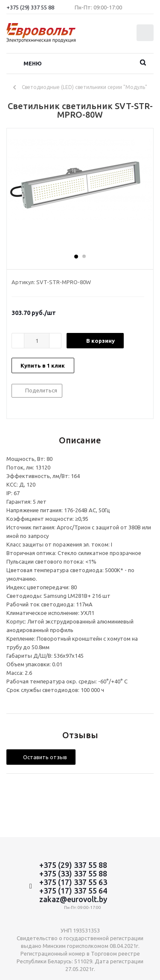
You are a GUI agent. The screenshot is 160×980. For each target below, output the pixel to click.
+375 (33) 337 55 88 (73, 873)
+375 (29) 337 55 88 (30, 7)
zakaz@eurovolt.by (73, 899)
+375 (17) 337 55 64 (73, 891)
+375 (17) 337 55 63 (73, 882)
